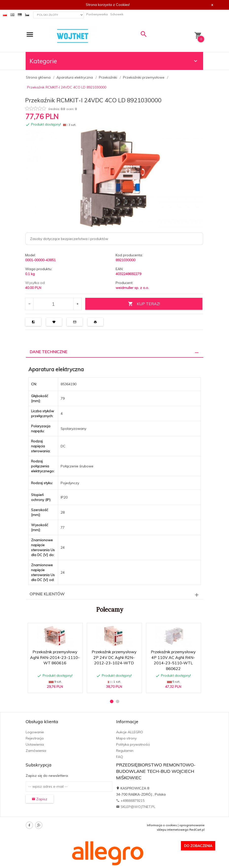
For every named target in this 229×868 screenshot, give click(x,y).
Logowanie (35, 732)
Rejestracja (35, 738)
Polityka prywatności (133, 744)
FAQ (120, 757)
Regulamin (125, 751)
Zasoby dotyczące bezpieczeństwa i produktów (69, 239)
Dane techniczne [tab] (48, 352)
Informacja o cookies (162, 825)
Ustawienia (35, 744)
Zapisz (40, 799)
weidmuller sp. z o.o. (132, 288)
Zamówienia (36, 751)
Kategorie (114, 61)
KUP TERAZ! (144, 304)
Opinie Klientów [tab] (47, 594)
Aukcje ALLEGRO (130, 732)
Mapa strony (126, 738)
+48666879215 (130, 801)
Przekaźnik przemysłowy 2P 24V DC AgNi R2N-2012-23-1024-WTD (114, 657)
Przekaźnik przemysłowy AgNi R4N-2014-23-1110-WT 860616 (55, 657)
